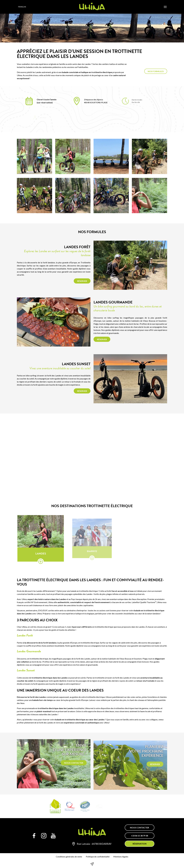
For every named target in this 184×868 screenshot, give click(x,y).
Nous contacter (139, 828)
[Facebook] (34, 836)
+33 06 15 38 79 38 (139, 836)
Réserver (82, 281)
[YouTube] (53, 836)
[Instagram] (44, 836)
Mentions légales (121, 857)
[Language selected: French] (25, 7)
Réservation (140, 844)
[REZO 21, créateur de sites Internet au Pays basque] (92, 864)
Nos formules (156, 71)
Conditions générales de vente (69, 857)
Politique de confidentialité (98, 857)
